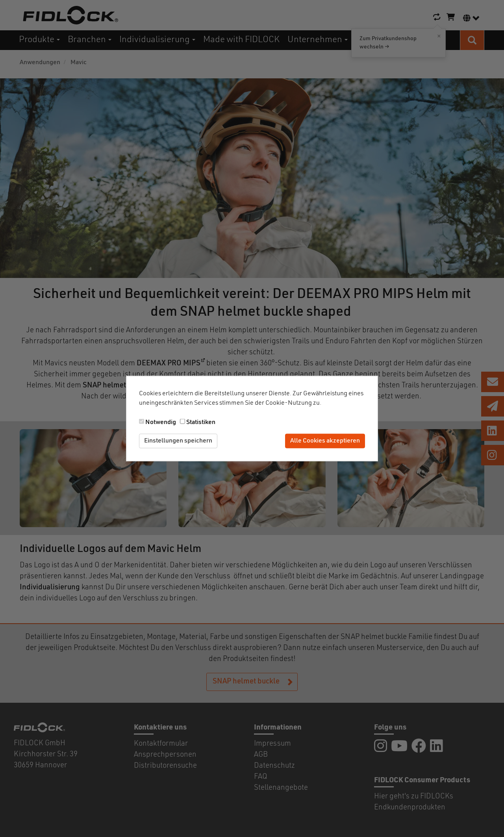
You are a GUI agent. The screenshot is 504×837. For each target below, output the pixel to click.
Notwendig (161, 422)
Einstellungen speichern (178, 441)
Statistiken (201, 422)
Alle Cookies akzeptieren (325, 441)
